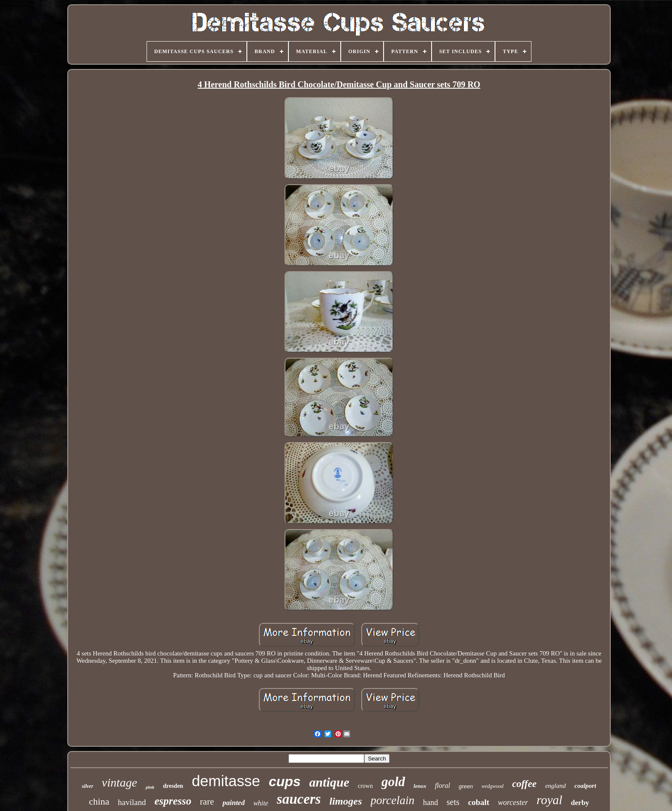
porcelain (393, 800)
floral (443, 786)
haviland (132, 802)
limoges (346, 801)
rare (207, 802)
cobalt (479, 802)
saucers (299, 799)
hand (430, 802)
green (466, 786)
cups (285, 781)
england (555, 786)
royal (549, 800)
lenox (420, 786)
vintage (120, 783)
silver (88, 786)
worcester (513, 802)
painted (234, 803)
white (261, 803)
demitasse (226, 781)
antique (329, 782)
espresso (173, 801)
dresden (173, 786)
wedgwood (493, 786)
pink (150, 787)
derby (580, 803)
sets (453, 802)
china (99, 801)
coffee (524, 784)
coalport (585, 786)
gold (393, 782)
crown (365, 786)
